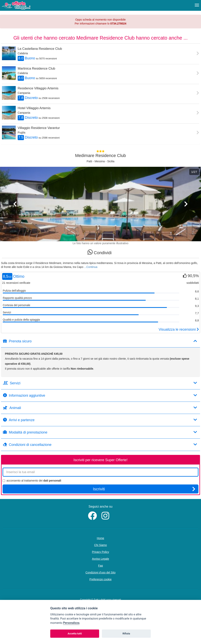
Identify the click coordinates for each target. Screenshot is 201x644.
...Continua (91, 267)
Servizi (100, 383)
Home (100, 538)
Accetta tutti (75, 634)
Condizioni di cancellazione (100, 445)
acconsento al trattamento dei (32, 481)
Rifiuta (126, 634)
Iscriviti (144, 489)
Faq (100, 566)
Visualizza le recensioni (179, 329)
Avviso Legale (101, 559)
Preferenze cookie (101, 579)
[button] (15, 221)
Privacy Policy (100, 552)
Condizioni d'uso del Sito (101, 572)
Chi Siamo (101, 545)
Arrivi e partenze (100, 420)
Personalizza (71, 623)
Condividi (100, 252)
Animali (100, 408)
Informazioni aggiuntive (100, 395)
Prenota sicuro (100, 341)
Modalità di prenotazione (100, 432)
